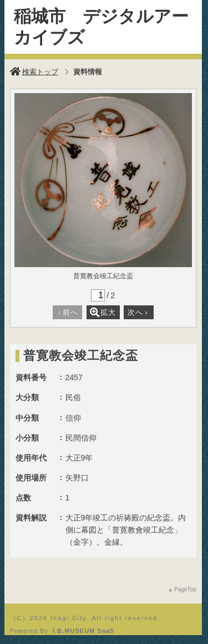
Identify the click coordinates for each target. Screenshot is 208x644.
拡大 (103, 312)
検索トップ (34, 72)
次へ (138, 312)
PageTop (185, 589)
